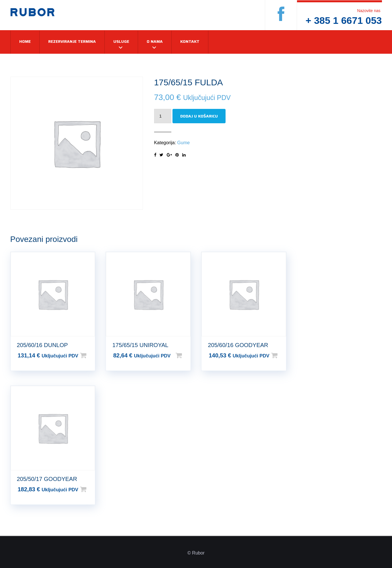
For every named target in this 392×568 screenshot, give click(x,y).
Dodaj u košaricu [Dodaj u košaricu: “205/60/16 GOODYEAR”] (284, 355)
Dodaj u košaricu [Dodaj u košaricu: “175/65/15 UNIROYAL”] (188, 355)
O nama (155, 41)
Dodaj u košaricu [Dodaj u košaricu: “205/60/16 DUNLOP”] (92, 355)
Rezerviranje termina (72, 41)
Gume (184, 143)
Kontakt (190, 41)
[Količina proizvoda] (163, 116)
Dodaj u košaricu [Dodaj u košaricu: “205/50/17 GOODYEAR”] (92, 489)
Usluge (121, 41)
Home (25, 41)
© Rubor (196, 553)
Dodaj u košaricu (199, 116)
